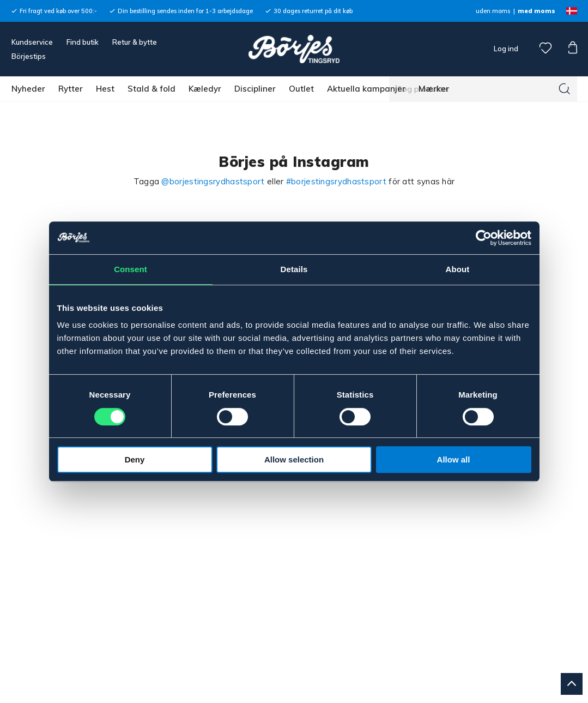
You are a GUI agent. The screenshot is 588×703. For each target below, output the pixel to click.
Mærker (434, 89)
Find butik (83, 42)
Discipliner (255, 89)
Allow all (454, 459)
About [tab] (458, 269)
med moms (537, 11)
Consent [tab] (131, 269)
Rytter (71, 89)
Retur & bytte (135, 42)
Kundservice (32, 42)
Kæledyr (205, 89)
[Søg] (565, 89)
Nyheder (28, 89)
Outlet (301, 89)
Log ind (506, 49)
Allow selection (294, 459)
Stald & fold (151, 89)
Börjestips (29, 56)
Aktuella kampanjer (366, 89)
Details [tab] (294, 269)
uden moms (493, 11)
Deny (135, 459)
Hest (105, 89)
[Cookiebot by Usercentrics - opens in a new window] (484, 238)
